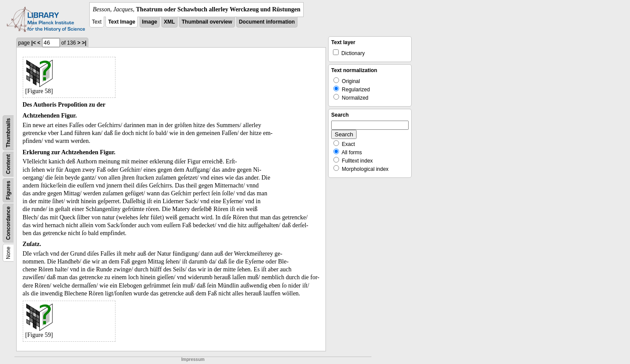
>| (84, 43)
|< (34, 43)
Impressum (193, 359)
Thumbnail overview (207, 22)
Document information (267, 22)
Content (8, 164)
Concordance (8, 223)
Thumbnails (8, 133)
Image (150, 22)
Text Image (122, 22)
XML (170, 22)
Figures (8, 190)
